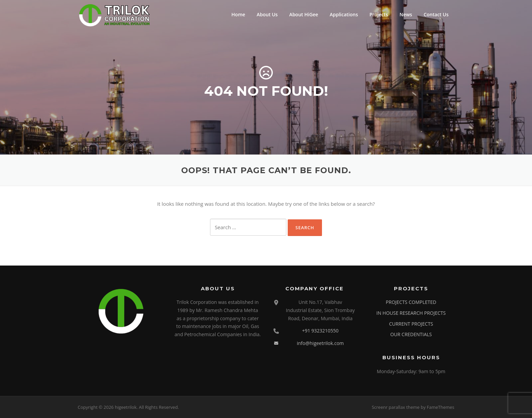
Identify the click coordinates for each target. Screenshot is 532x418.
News (406, 14)
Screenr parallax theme (396, 407)
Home (238, 14)
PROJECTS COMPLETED (411, 302)
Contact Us (436, 14)
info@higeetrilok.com (320, 343)
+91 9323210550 (320, 331)
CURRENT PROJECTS (411, 324)
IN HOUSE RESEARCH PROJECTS (411, 313)
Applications (344, 14)
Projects (379, 14)
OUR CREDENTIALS (411, 334)
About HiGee (303, 14)
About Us (267, 14)
